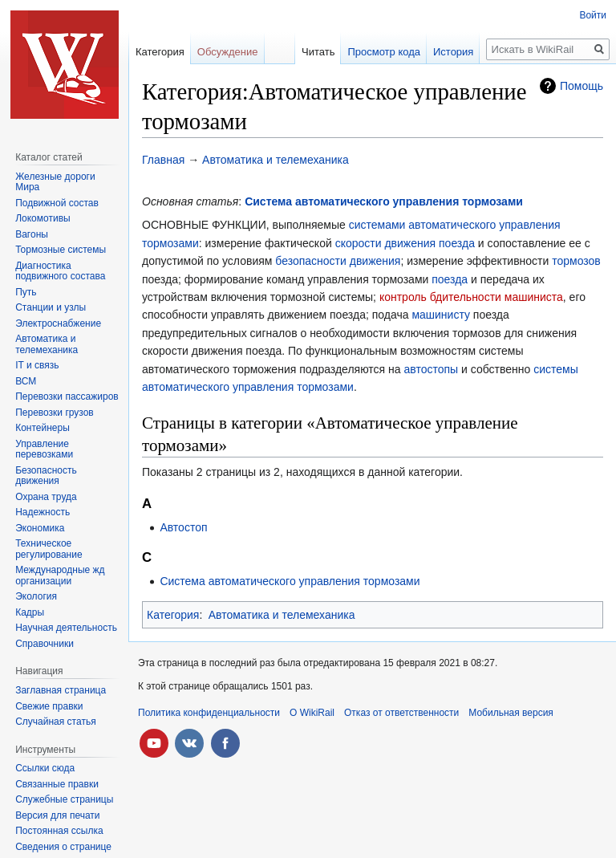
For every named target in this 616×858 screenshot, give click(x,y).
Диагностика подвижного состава (60, 271)
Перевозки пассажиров (67, 396)
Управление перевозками (44, 449)
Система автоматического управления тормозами (384, 201)
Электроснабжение (58, 323)
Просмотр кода (384, 52)
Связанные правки (57, 784)
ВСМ (26, 381)
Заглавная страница (61, 690)
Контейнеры (43, 428)
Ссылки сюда (45, 768)
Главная (163, 160)
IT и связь (37, 365)
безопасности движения (338, 261)
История (453, 52)
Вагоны (32, 234)
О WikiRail (312, 713)
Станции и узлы (51, 307)
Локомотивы (43, 218)
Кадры (30, 612)
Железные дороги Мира (55, 182)
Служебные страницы (64, 799)
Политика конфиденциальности (209, 713)
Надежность (43, 512)
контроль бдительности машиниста (471, 297)
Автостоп (183, 527)
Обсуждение (228, 52)
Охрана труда (46, 497)
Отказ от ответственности (401, 713)
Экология (36, 596)
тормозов (576, 261)
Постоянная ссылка (59, 831)
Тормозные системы (61, 250)
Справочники (45, 644)
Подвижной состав (57, 203)
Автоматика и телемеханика (276, 160)
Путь (26, 292)
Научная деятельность (66, 628)
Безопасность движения (46, 476)
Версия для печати (57, 815)
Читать (318, 52)
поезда (450, 279)
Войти (593, 15)
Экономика (40, 528)
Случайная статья (55, 722)
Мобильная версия (511, 713)
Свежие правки (49, 706)
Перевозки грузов (55, 413)
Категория (173, 615)
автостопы (432, 369)
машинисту (441, 315)
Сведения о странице (63, 847)
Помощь (582, 86)
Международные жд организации (60, 575)
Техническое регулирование (49, 549)
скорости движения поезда (405, 243)
